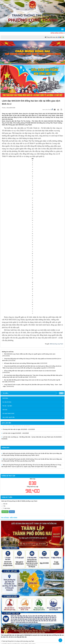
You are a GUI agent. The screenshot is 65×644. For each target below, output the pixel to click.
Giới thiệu (5, 275)
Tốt (3, 383)
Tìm (61, 270)
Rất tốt (4, 381)
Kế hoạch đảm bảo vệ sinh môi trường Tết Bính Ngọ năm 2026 (22, 240)
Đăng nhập (45, 623)
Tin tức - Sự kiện (7, 283)
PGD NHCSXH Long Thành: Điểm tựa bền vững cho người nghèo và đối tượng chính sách (30, 231)
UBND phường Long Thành (56, 221)
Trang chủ (20, 623)
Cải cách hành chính (8, 290)
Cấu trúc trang (29, 623)
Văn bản (5, 287)
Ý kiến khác (6, 385)
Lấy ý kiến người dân (8, 294)
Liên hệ (37, 623)
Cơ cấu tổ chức (7, 279)
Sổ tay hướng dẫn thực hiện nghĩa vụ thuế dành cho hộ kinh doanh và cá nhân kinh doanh (30, 248)
